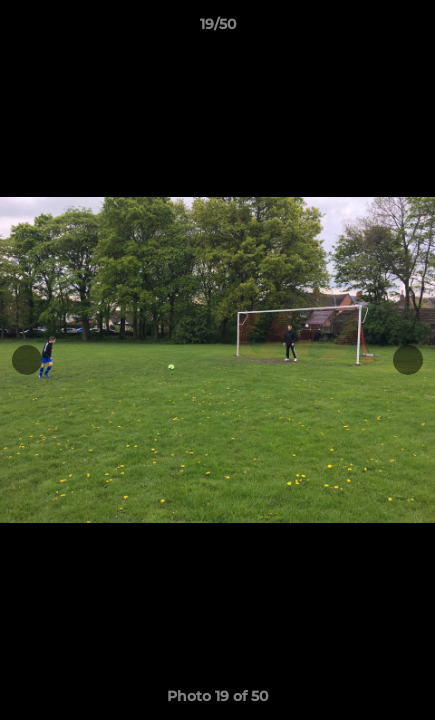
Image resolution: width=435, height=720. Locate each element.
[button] (411, 29)
